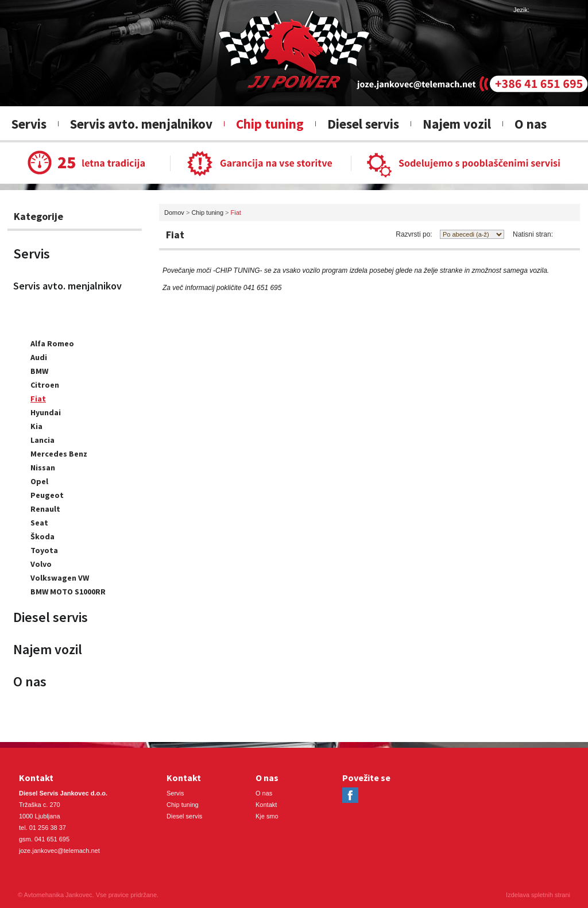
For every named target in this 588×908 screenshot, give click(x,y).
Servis (29, 124)
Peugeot (47, 495)
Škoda (42, 536)
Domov (174, 212)
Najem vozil (457, 124)
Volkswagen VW (60, 578)
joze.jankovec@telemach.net (59, 851)
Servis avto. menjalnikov (141, 124)
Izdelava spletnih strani (538, 895)
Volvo (41, 564)
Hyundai (46, 412)
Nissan (43, 467)
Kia (36, 426)
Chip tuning (270, 124)
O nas (531, 124)
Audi (39, 357)
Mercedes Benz (59, 454)
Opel (39, 481)
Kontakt (266, 805)
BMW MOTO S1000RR (68, 592)
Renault (45, 509)
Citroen (45, 385)
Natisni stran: (533, 234)
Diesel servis (363, 124)
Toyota (44, 550)
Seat (39, 523)
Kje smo (267, 816)
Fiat (38, 399)
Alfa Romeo (52, 343)
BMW (39, 371)
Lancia (42, 440)
